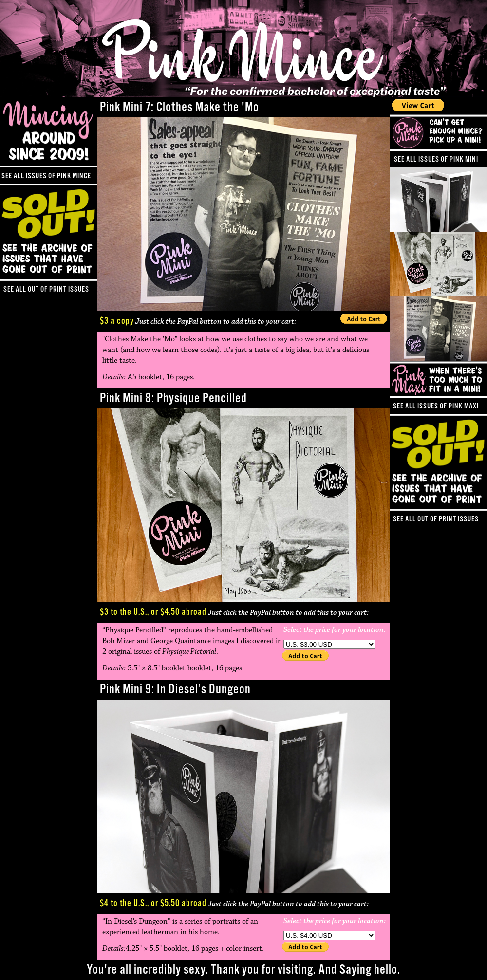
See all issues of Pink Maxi (436, 406)
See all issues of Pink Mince (46, 176)
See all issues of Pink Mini (436, 159)
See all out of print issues (436, 519)
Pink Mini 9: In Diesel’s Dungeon (175, 690)
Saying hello (368, 970)
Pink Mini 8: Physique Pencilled (173, 398)
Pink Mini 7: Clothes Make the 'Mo (179, 107)
